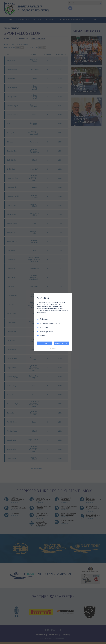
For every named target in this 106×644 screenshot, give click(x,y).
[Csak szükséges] (70, 296)
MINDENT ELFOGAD (61, 343)
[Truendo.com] (53, 348)
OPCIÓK (45, 343)
